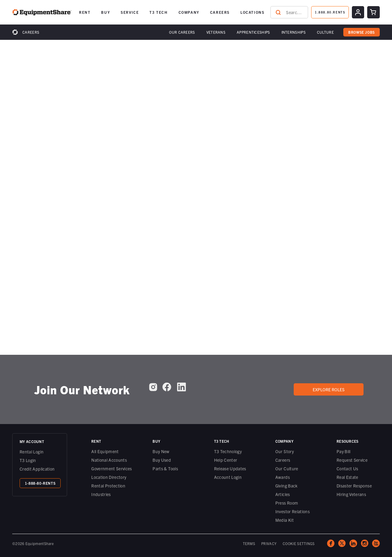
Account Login (228, 477)
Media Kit (285, 520)
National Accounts (109, 460)
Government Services (112, 468)
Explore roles (329, 389)
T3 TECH (158, 12)
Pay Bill (344, 451)
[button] (182, 32)
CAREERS (220, 12)
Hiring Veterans (351, 494)
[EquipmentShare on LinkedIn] (181, 387)
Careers (31, 32)
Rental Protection (108, 486)
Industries (101, 494)
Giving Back (286, 486)
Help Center (226, 460)
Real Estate (347, 477)
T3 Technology (228, 451)
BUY (106, 12)
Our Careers (182, 32)
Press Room (287, 503)
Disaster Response (354, 486)
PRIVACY (269, 543)
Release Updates (230, 468)
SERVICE (130, 12)
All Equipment (105, 451)
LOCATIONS (252, 12)
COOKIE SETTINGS (299, 543)
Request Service (352, 460)
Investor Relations (292, 511)
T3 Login (28, 460)
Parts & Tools (165, 468)
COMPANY (189, 12)
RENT (85, 12)
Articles (283, 494)
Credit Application (37, 469)
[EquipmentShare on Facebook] (167, 387)
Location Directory (109, 477)
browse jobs (362, 32)
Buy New (161, 451)
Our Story (285, 451)
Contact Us (347, 468)
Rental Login (32, 452)
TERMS (249, 543)
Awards (283, 477)
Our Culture (287, 468)
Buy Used (162, 460)
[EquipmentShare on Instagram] (153, 387)
